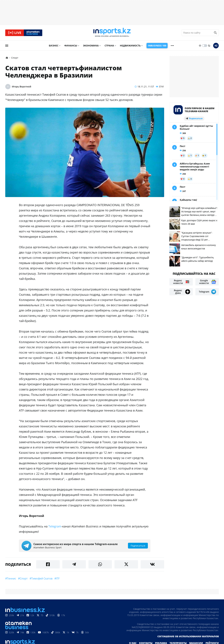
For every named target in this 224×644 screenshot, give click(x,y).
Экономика (91, 46)
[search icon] (215, 33)
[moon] (209, 46)
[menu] (7, 46)
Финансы (71, 46)
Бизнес (54, 46)
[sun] (200, 46)
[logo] (112, 33)
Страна (109, 46)
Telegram (55, 526)
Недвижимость (130, 46)
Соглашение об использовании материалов (188, 636)
